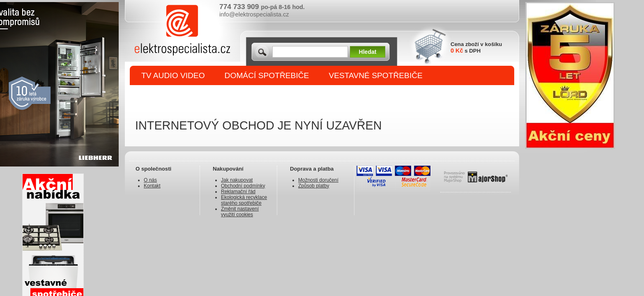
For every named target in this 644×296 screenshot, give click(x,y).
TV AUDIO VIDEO (173, 75)
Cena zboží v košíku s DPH (476, 47)
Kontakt (152, 186)
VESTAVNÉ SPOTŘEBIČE (376, 75)
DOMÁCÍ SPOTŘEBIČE (267, 75)
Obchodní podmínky (243, 186)
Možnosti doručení (318, 180)
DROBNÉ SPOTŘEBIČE (185, 95)
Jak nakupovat (237, 180)
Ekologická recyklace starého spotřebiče (244, 200)
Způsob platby (314, 186)
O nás (150, 180)
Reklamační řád (238, 192)
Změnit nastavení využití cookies (240, 212)
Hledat (368, 52)
